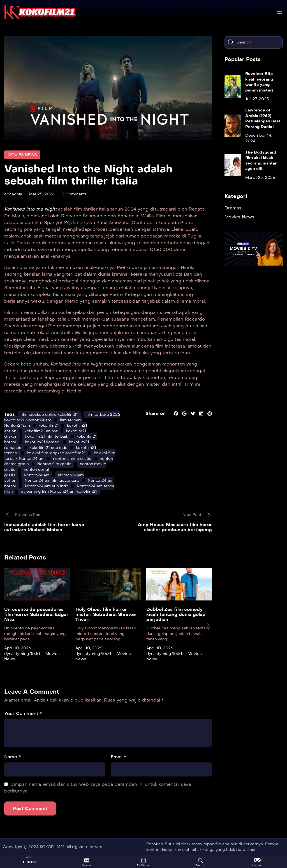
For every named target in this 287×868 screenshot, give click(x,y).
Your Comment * (23, 713)
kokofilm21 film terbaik (47, 436)
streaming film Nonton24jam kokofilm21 (59, 491)
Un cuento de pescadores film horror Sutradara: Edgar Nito (36, 614)
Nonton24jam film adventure (52, 480)
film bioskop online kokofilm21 (49, 414)
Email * (118, 757)
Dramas (233, 208)
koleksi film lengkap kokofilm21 (56, 453)
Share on (156, 413)
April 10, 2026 (18, 648)
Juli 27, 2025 (257, 99)
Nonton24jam (37, 475)
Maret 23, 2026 (260, 178)
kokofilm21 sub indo (49, 448)
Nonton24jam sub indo (47, 486)
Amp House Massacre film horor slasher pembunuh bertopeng (175, 527)
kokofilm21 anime (41, 431)
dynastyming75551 (22, 654)
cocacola (13, 194)
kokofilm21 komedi (43, 442)
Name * (12, 757)
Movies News (22, 155)
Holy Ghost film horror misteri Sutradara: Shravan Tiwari (106, 614)
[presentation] (208, 625)
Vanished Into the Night (30, 209)
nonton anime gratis (72, 459)
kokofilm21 (48, 425)
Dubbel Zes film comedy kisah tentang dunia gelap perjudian (176, 614)
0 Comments (74, 194)
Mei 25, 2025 (42, 194)
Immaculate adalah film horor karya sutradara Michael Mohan (44, 527)
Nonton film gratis (54, 464)
